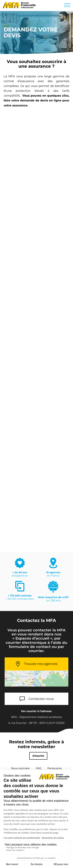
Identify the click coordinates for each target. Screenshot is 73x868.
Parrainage (26, 774)
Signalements (36, 812)
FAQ (39, 768)
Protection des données (36, 808)
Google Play (54, 846)
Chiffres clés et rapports (36, 826)
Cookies (36, 822)
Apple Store (22, 847)
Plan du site (47, 774)
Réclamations (36, 817)
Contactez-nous (41, 699)
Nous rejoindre (20, 768)
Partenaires (55, 768)
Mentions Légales (36, 803)
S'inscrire (38, 756)
